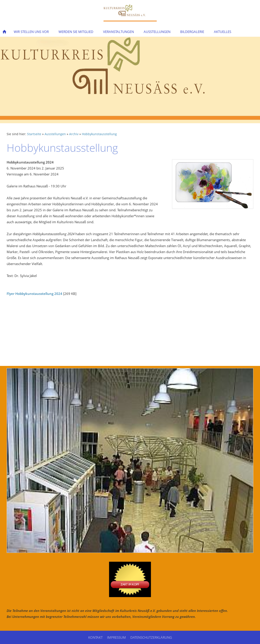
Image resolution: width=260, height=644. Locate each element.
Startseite (34, 134)
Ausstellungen (55, 134)
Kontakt (95, 637)
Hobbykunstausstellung (99, 134)
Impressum (116, 637)
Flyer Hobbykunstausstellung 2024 (34, 294)
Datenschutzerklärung (151, 637)
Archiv (74, 134)
